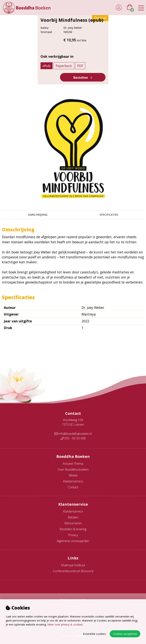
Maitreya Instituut (73, 565)
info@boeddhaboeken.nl (73, 434)
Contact (73, 487)
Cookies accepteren (125, 634)
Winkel (73, 475)
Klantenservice (73, 481)
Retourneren (73, 523)
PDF (80, 66)
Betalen (73, 517)
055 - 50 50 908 (73, 438)
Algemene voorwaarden (73, 541)
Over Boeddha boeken (73, 469)
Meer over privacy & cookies (65, 624)
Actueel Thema (73, 464)
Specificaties (109, 215)
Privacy (73, 535)
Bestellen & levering (73, 529)
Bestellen (81, 78)
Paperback (64, 66)
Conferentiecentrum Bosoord (73, 571)
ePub (47, 66)
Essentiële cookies (94, 634)
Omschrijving (38, 215)
